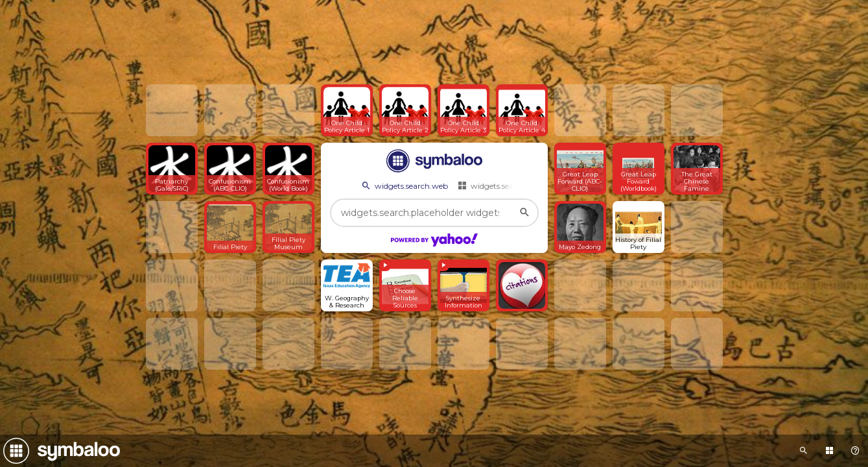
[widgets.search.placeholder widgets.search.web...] (434, 213)
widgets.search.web (404, 186)
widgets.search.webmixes (510, 186)
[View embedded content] (405, 285)
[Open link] (347, 110)
